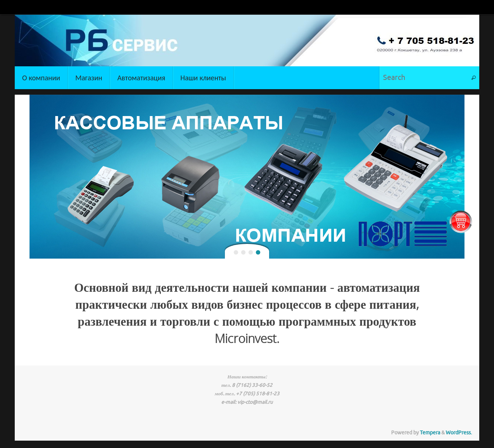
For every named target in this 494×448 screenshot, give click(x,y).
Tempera (430, 433)
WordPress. (459, 433)
